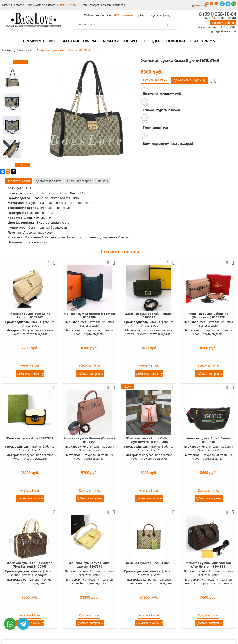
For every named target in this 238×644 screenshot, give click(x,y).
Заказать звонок (223, 23)
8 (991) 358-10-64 (218, 14)
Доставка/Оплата (45, 5)
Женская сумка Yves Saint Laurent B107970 (89, 565)
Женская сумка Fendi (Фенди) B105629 (149, 315)
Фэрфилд (163, 15)
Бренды (152, 41)
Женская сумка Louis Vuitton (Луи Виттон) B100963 (30, 565)
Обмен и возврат (89, 5)
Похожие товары (119, 251)
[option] (12, 78)
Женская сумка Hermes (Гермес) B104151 (89, 440)
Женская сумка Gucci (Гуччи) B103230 (208, 440)
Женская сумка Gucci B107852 (30, 438)
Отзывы (106, 5)
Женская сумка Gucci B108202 (149, 563)
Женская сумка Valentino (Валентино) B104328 (208, 315)
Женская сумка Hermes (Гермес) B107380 (89, 315)
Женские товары (80, 41)
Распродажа (203, 41)
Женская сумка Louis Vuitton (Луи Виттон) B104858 (208, 565)
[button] (21, 62)
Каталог (19, 5)
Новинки (176, 41)
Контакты (119, 5)
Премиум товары (40, 41)
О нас (29, 5)
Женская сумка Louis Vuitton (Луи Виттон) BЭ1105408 (149, 440)
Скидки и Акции (67, 5)
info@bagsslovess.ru (220, 31)
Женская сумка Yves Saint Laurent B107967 (30, 315)
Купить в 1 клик (155, 80)
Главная (7, 5)
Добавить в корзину (189, 80)
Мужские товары (121, 41)
